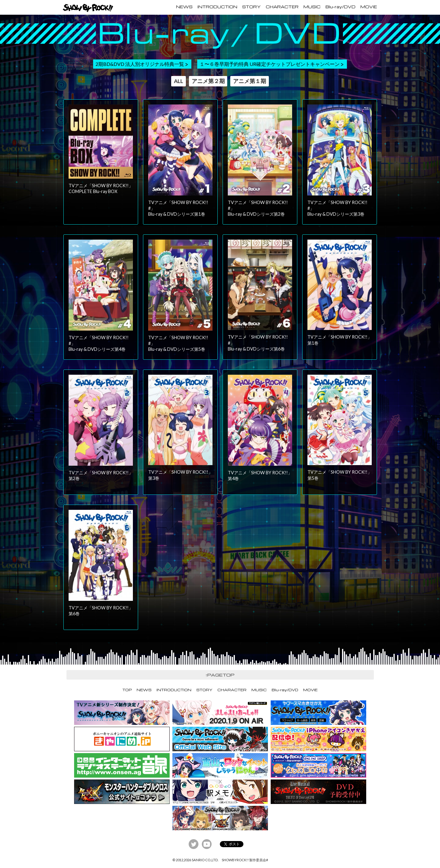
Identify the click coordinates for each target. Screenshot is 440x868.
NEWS (184, 7)
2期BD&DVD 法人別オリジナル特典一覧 (140, 64)
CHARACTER (282, 7)
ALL (179, 81)
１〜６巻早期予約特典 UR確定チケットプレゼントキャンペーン (270, 64)
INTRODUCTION (217, 7)
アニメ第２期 (208, 81)
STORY (252, 7)
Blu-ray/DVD (340, 7)
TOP (127, 690)
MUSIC (312, 7)
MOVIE (369, 7)
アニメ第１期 (250, 81)
